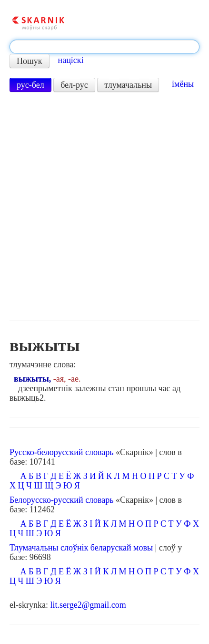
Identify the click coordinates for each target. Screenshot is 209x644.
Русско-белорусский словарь (61, 452)
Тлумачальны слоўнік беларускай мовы (81, 548)
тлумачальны (128, 85)
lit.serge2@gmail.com (88, 605)
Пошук (30, 61)
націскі (71, 60)
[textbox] (104, 47)
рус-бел (30, 85)
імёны (183, 84)
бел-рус (74, 85)
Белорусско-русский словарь (62, 500)
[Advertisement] (104, 206)
